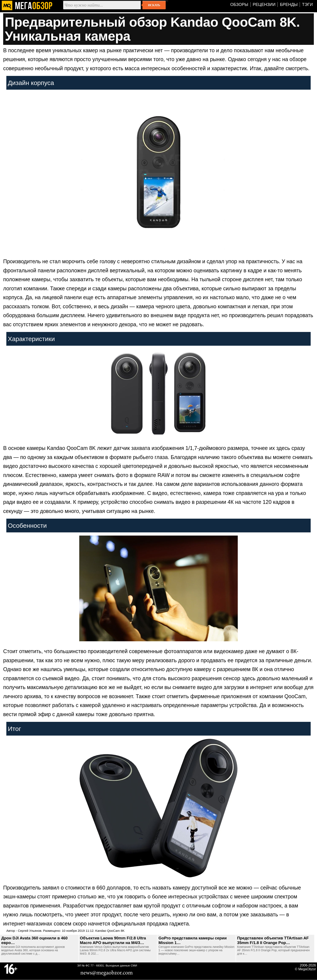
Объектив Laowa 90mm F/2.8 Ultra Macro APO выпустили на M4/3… (113, 940)
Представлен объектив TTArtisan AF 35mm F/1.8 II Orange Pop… (273, 940)
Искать (154, 5)
